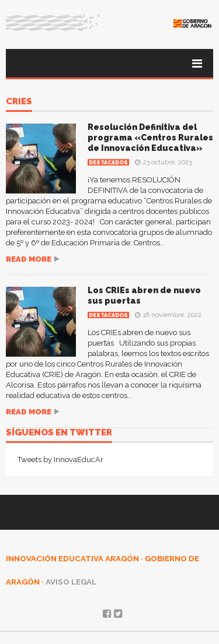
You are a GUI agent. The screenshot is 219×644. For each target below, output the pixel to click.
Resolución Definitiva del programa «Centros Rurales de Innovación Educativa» (150, 138)
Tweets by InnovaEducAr (60, 460)
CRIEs (19, 102)
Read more (29, 259)
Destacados (108, 163)
